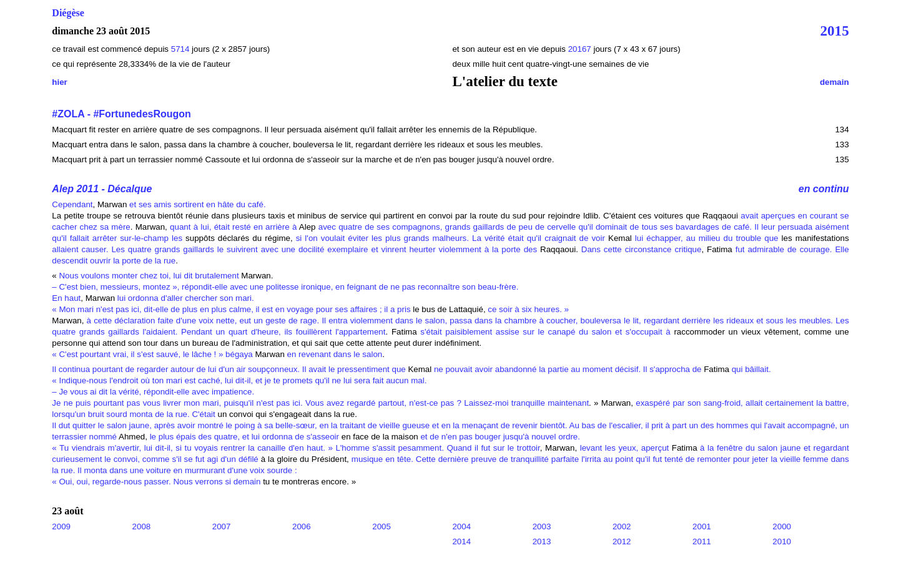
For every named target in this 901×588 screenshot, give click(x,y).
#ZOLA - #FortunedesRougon (121, 114)
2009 (61, 527)
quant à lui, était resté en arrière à (233, 227)
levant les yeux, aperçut (623, 448)
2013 (542, 541)
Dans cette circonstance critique (642, 249)
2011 (702, 541)
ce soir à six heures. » (528, 309)
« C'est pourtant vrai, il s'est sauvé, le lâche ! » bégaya (152, 354)
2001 (702, 527)
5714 (180, 49)
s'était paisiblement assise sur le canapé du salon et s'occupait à (545, 332)
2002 (622, 527)
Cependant (72, 204)
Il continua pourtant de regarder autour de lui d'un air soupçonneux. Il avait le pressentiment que (229, 369)
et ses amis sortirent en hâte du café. (198, 204)
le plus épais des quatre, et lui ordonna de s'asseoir (244, 437)
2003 (542, 527)
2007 (222, 527)
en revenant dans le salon (333, 354)
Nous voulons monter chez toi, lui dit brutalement (149, 276)
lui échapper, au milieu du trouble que (705, 238)
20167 (581, 49)
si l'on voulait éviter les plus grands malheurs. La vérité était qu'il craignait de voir (451, 238)
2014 (461, 541)
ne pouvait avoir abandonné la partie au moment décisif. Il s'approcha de (568, 369)
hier (59, 82)
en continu (824, 189)
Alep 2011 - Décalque (102, 189)
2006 (302, 527)
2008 (142, 527)
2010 (782, 541)
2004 (461, 527)
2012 (622, 541)
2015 (835, 31)
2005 (382, 527)
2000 (782, 527)
